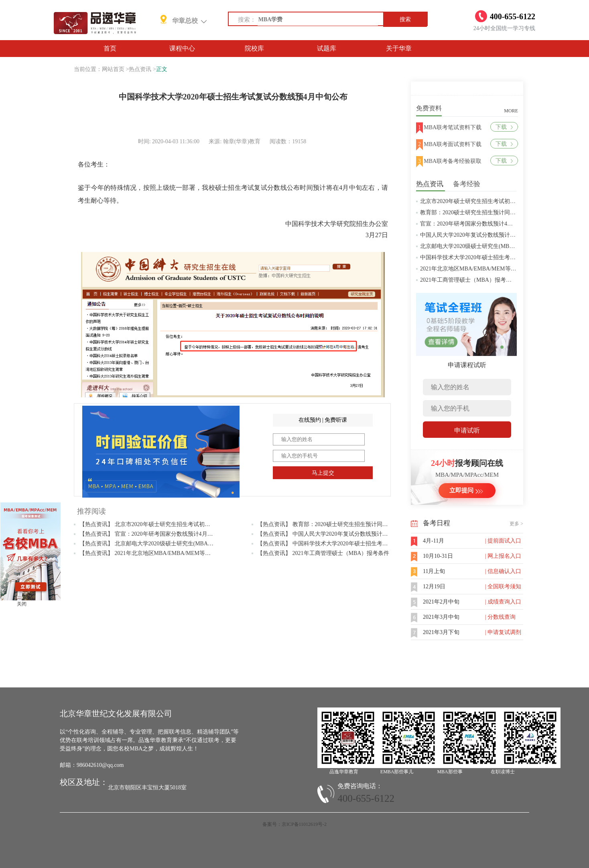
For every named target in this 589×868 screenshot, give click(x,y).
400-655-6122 (366, 798)
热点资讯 (140, 69)
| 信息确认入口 (503, 571)
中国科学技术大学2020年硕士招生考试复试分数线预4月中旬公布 (500, 257)
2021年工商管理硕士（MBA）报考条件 (469, 280)
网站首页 (113, 69)
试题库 (327, 48)
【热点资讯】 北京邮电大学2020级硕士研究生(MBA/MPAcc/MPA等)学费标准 (174, 544)
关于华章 (399, 48)
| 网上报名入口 (503, 556)
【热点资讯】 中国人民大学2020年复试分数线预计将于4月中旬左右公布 (346, 534)
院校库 (254, 48)
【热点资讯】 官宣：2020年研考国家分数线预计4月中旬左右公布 (160, 534)
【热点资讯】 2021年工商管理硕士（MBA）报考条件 (323, 553)
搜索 (405, 19)
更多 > (516, 524)
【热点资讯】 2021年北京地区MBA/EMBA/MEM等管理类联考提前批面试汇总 (176, 553)
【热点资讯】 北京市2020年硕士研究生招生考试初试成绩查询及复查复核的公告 (179, 524)
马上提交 (323, 473)
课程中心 (182, 48)
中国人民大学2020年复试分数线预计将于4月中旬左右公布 (492, 235)
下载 (504, 127)
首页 (110, 48)
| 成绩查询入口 (503, 602)
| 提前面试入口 (503, 541)
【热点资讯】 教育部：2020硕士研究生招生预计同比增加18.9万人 (339, 524)
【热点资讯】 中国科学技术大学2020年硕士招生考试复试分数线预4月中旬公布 (355, 544)
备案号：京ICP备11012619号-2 (294, 824)
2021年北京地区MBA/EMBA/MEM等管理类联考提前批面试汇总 (499, 269)
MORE (511, 111)
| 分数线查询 (500, 617)
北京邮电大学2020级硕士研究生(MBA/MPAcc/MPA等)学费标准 (498, 246)
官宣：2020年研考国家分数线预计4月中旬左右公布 (483, 224)
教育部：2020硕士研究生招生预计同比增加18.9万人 (484, 212)
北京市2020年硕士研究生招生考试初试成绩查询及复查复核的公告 (502, 201)
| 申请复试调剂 (503, 632)
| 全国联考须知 (503, 586)
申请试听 (467, 430)
